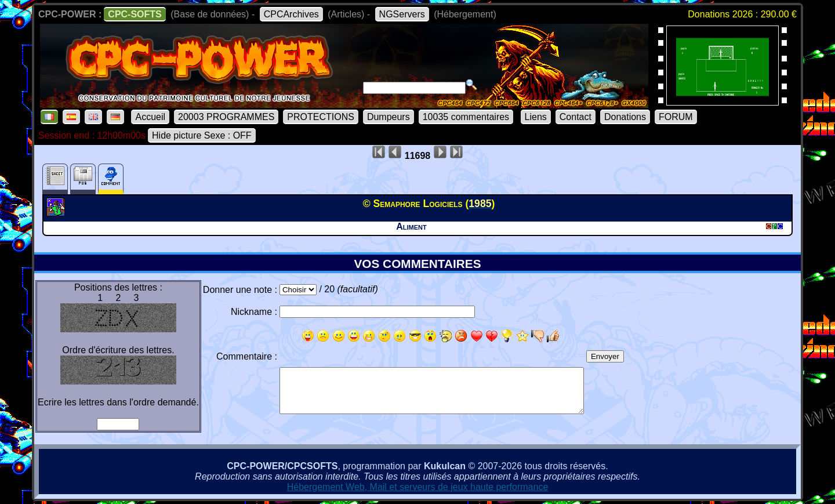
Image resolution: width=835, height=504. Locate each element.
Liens (536, 117)
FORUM (676, 117)
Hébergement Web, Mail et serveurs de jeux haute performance (418, 487)
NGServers (402, 14)
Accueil (150, 117)
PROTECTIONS (321, 117)
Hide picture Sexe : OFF (202, 135)
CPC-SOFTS (135, 14)
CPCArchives (291, 14)
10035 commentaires (466, 117)
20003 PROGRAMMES (226, 117)
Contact (576, 117)
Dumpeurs (389, 117)
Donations (625, 117)
